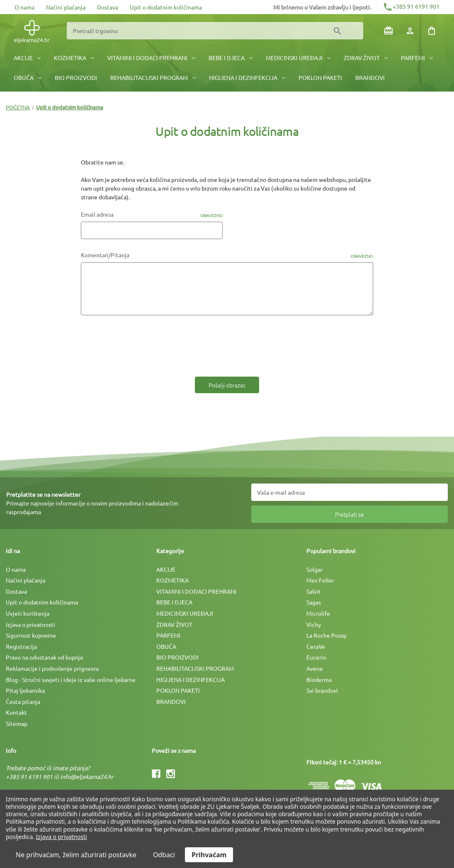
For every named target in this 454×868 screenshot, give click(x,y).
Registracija (21, 646)
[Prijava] (410, 31)
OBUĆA (28, 77)
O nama (24, 7)
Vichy (314, 624)
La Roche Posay (327, 635)
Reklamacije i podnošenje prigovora (52, 668)
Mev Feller (320, 580)
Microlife (318, 613)
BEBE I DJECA (231, 58)
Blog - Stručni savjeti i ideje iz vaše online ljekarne (71, 679)
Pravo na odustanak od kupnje (45, 657)
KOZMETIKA (74, 58)
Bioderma (319, 679)
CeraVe (316, 646)
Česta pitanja (23, 701)
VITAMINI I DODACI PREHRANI (151, 58)
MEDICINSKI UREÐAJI (298, 58)
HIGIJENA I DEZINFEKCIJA (247, 77)
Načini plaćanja (66, 7)
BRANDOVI (370, 77)
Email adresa (152, 214)
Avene (315, 668)
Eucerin (316, 657)
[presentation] (144, 343)
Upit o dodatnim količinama (166, 7)
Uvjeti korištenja (28, 613)
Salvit (314, 591)
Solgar (314, 569)
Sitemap (17, 723)
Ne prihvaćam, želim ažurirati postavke (76, 855)
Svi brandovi (322, 690)
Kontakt (16, 712)
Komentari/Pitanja (227, 255)
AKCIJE (27, 58)
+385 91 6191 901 (411, 6)
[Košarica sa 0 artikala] (432, 31)
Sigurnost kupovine (31, 635)
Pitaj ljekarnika (25, 690)
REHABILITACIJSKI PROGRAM (153, 77)
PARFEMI (417, 58)
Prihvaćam (209, 855)
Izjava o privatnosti (30, 624)
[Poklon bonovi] (388, 31)
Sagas (314, 602)
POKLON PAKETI (320, 77)
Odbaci (164, 855)
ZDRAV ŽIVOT (366, 58)
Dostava (108, 7)
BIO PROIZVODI (76, 77)
